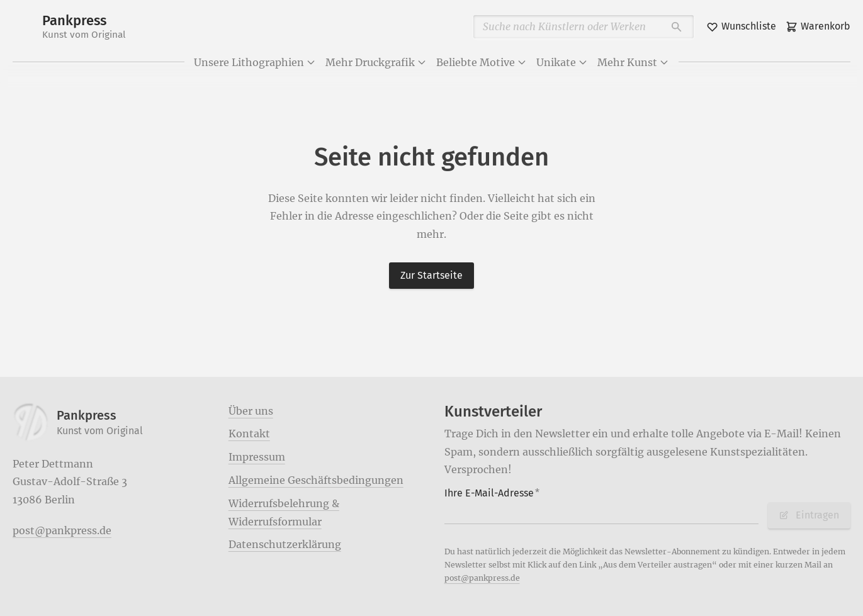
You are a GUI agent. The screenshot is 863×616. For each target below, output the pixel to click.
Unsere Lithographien (255, 62)
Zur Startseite (431, 275)
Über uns (251, 411)
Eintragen (809, 515)
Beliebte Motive (482, 62)
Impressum (257, 457)
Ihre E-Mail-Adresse (492, 493)
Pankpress (84, 27)
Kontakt (249, 434)
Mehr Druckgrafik (376, 62)
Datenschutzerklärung (285, 544)
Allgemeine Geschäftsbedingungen (316, 480)
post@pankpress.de (62, 530)
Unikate (562, 62)
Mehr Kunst (633, 62)
